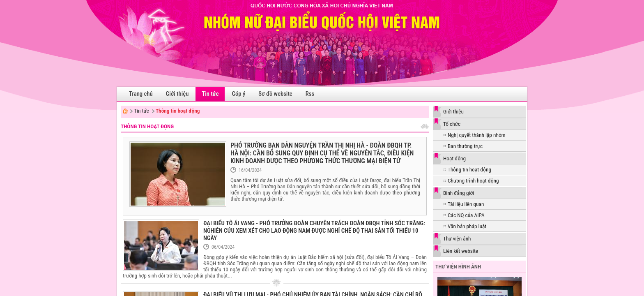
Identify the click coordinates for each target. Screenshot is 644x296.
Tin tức (141, 111)
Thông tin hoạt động (178, 111)
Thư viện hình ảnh (458, 267)
